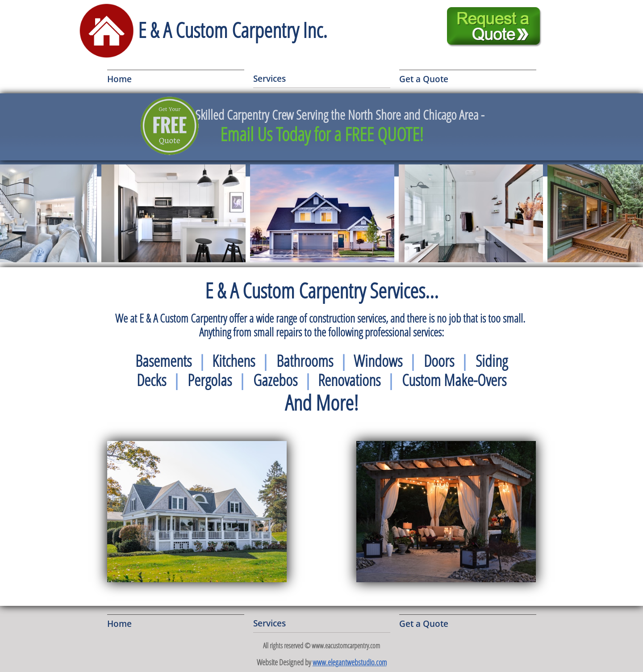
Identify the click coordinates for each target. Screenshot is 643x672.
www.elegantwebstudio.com (350, 662)
